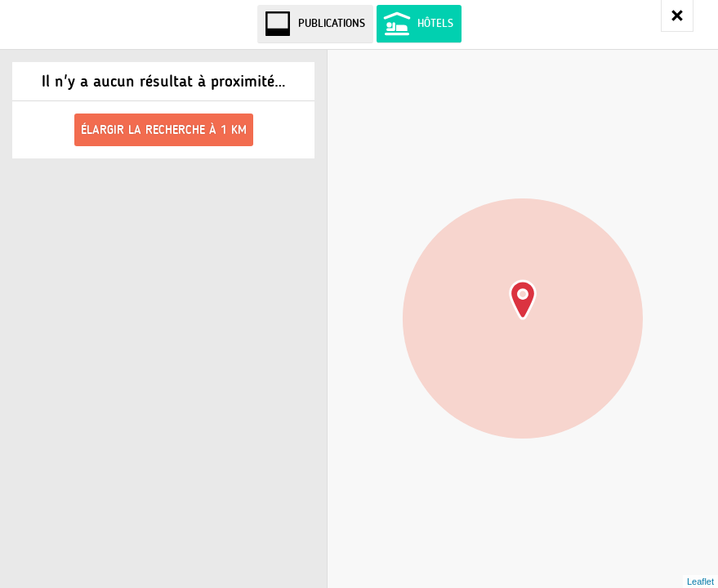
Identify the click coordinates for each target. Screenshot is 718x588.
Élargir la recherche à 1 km (164, 130)
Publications (332, 23)
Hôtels (435, 23)
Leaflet (700, 581)
